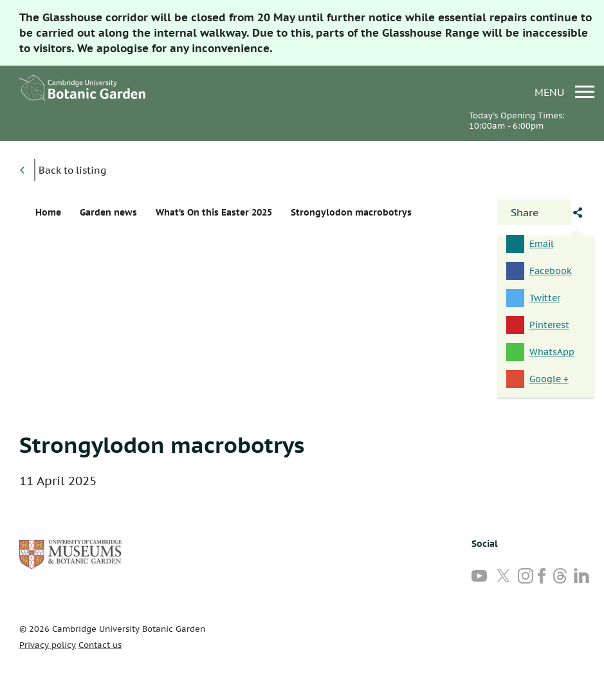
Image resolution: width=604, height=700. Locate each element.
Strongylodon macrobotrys (162, 445)
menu (564, 92)
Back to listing (72, 170)
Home (48, 212)
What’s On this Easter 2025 (214, 212)
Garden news (108, 212)
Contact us (100, 645)
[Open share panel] (535, 212)
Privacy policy (48, 645)
